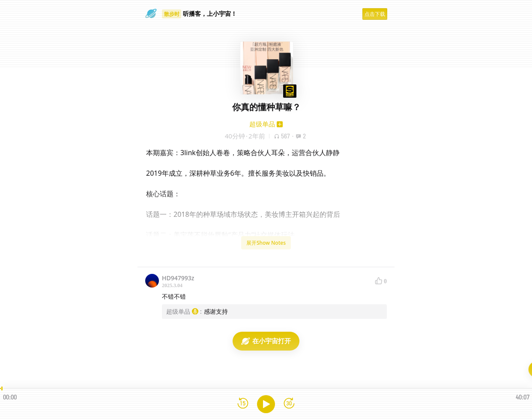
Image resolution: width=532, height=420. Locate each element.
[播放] (266, 404)
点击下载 (375, 14)
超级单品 (262, 124)
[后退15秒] (243, 404)
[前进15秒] (289, 404)
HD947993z (178, 278)
